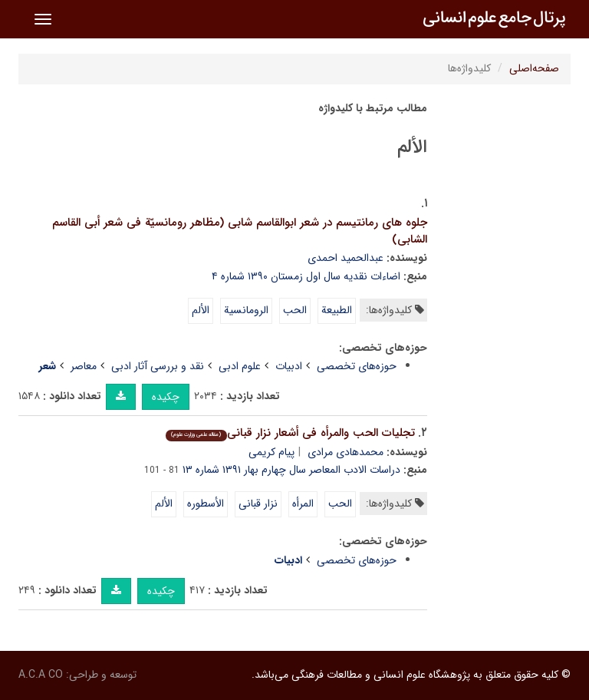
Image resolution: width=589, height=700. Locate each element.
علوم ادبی (240, 366)
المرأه (303, 504)
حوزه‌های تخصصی (357, 366)
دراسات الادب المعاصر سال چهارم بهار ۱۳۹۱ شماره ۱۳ (291, 470)
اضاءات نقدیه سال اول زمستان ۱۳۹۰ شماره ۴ (306, 276)
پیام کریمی (271, 452)
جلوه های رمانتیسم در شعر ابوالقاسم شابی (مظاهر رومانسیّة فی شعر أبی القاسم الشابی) (240, 231)
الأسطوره (206, 504)
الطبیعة (337, 310)
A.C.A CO (41, 675)
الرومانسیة (246, 310)
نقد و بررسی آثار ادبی (158, 366)
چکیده (166, 397)
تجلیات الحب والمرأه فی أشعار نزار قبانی (290, 433)
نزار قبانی (258, 504)
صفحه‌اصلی (534, 68)
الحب (295, 310)
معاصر (84, 366)
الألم (201, 310)
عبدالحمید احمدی (346, 258)
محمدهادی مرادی (346, 452)
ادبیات (289, 366)
